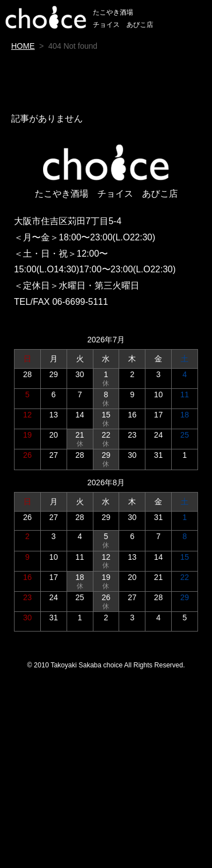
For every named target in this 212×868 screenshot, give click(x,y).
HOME (23, 46)
